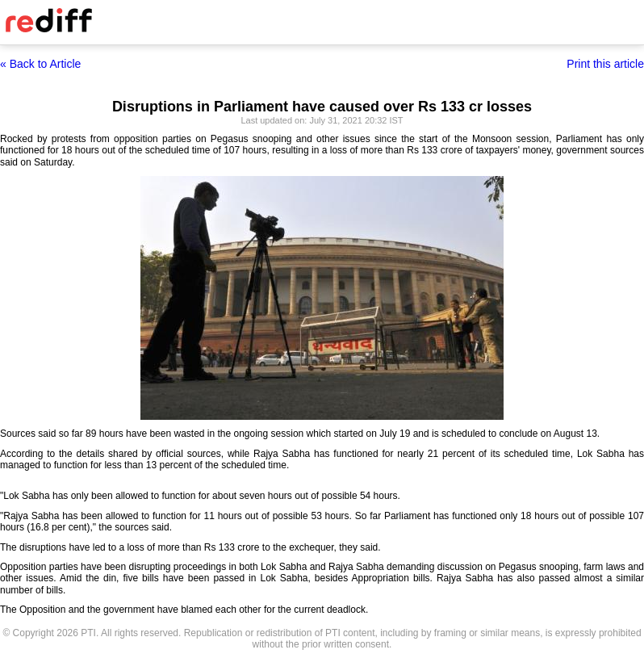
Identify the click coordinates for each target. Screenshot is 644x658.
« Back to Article (40, 64)
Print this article (605, 64)
